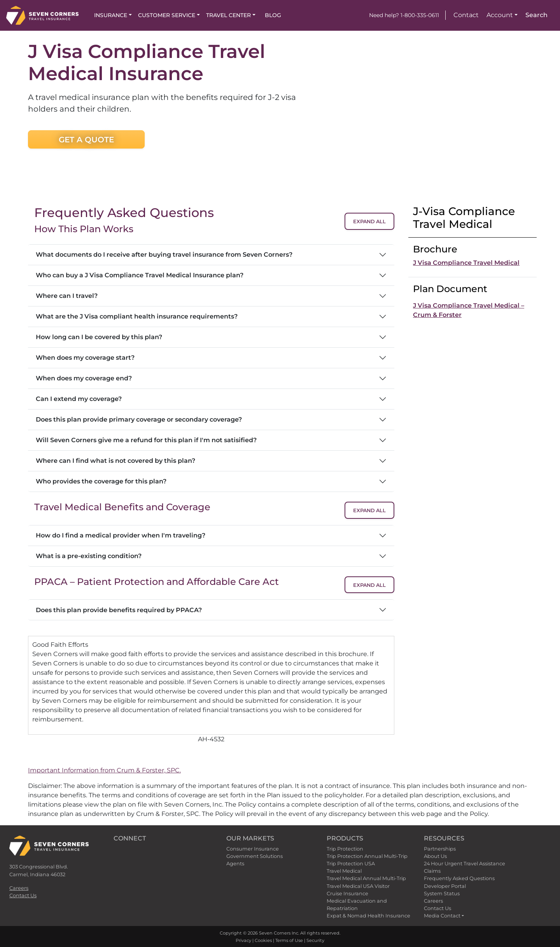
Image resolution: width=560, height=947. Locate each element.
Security (315, 940)
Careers (19, 888)
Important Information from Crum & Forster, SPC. (104, 770)
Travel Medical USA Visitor (358, 886)
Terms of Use (289, 940)
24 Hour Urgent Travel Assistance (465, 864)
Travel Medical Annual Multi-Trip (366, 878)
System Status (442, 894)
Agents (235, 864)
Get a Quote (86, 140)
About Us (435, 856)
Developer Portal (445, 886)
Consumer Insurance (253, 849)
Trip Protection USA (351, 864)
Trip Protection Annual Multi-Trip (367, 856)
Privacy (243, 940)
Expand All (369, 221)
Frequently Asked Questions (459, 878)
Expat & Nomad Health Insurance (368, 916)
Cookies (263, 940)
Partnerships (440, 849)
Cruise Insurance (347, 894)
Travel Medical (344, 871)
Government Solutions (255, 856)
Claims (432, 871)
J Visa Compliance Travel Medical (466, 263)
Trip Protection (345, 849)
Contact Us (23, 895)
